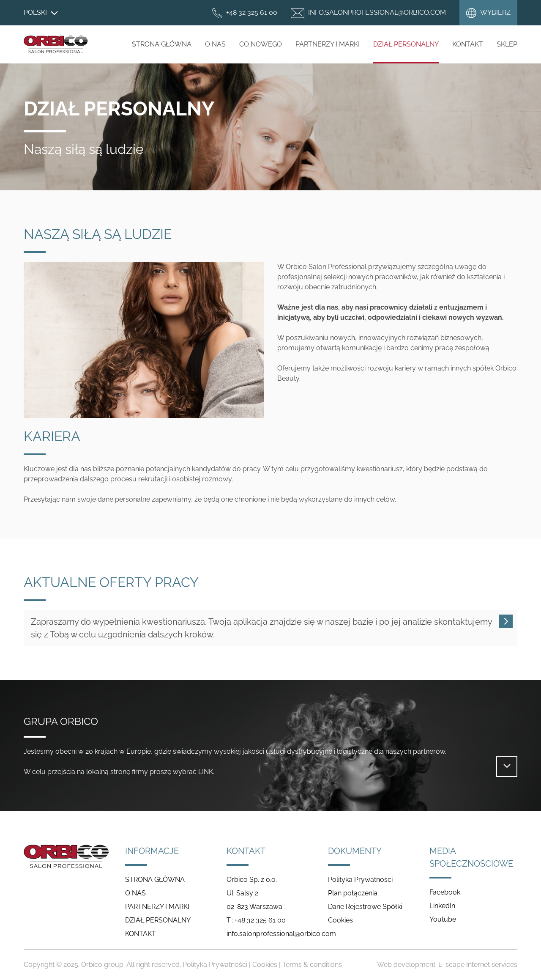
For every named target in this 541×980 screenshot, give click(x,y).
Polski (41, 12)
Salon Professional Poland (56, 44)
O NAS (215, 44)
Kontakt (468, 44)
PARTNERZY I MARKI (328, 44)
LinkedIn (442, 906)
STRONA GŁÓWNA (162, 44)
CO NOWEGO (261, 44)
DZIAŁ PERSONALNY (406, 44)
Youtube (443, 919)
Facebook (445, 892)
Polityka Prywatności (360, 880)
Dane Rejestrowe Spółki (365, 907)
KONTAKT (141, 934)
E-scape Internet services (478, 965)
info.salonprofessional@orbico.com (281, 934)
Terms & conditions (312, 965)
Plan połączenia (353, 893)
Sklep (507, 44)
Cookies (340, 920)
